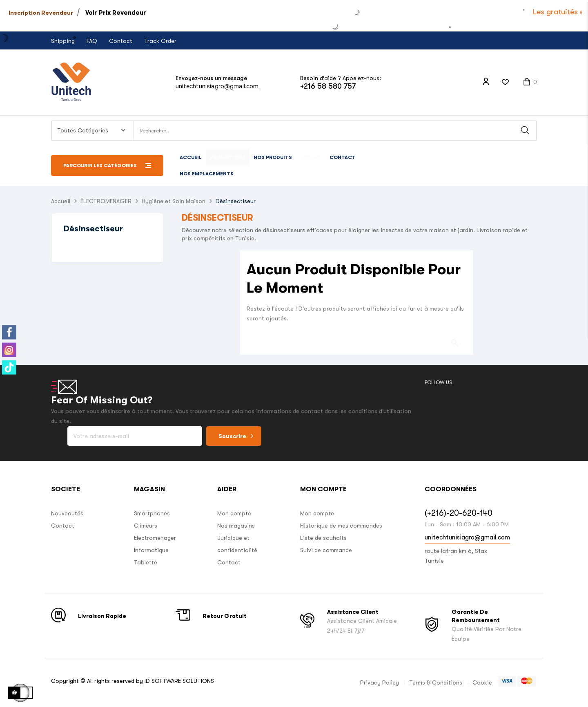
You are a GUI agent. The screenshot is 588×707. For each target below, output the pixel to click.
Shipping (63, 41)
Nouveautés (67, 513)
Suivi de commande (326, 550)
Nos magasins (236, 526)
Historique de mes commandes (341, 526)
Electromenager (155, 538)
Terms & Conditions (436, 682)
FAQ (92, 41)
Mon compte (234, 513)
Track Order (160, 41)
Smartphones (152, 513)
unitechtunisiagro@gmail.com (217, 86)
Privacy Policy (380, 682)
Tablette (146, 562)
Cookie (482, 682)
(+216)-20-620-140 (459, 513)
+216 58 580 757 (328, 86)
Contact (121, 41)
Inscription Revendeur (41, 13)
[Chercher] (356, 339)
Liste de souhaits (323, 538)
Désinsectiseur (93, 229)
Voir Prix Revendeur (116, 13)
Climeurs (146, 526)
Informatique (151, 550)
